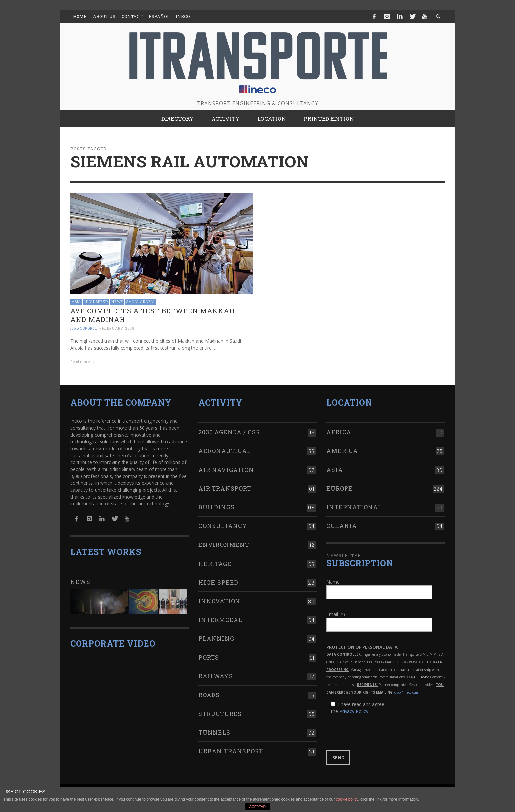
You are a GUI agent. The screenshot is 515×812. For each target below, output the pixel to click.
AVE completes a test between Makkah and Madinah (153, 315)
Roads (209, 694)
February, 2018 (118, 328)
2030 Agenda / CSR (229, 431)
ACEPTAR (257, 807)
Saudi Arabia (141, 301)
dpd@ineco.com (406, 691)
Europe (340, 487)
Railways (216, 675)
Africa (339, 431)
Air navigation (226, 468)
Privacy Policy (354, 709)
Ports (209, 656)
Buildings (216, 506)
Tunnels (214, 731)
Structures (220, 712)
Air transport (225, 487)
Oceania (342, 524)
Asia (76, 301)
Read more (83, 362)
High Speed (96, 301)
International (354, 506)
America (342, 449)
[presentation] (376, 731)
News (117, 301)
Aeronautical (225, 449)
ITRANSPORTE (84, 328)
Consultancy (223, 524)
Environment (224, 543)
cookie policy (347, 799)
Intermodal (220, 618)
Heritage (215, 562)
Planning (216, 637)
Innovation (219, 600)
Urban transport (231, 750)
